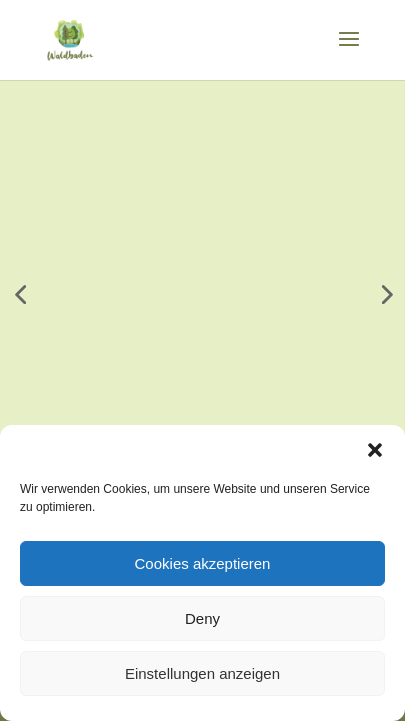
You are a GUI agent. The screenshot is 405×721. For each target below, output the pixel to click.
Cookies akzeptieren (203, 563)
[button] (375, 450)
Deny (202, 618)
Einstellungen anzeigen (202, 673)
